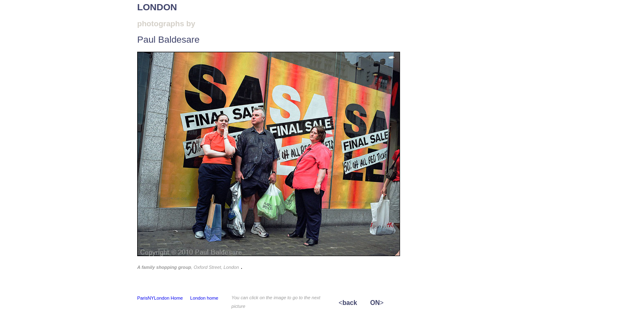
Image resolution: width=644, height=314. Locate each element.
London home (204, 298)
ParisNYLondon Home (160, 298)
